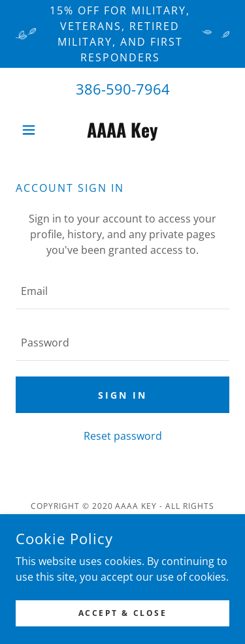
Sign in (122, 395)
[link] (122, 130)
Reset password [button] (123, 436)
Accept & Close (123, 613)
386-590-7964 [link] (123, 89)
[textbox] (122, 291)
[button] (32, 130)
